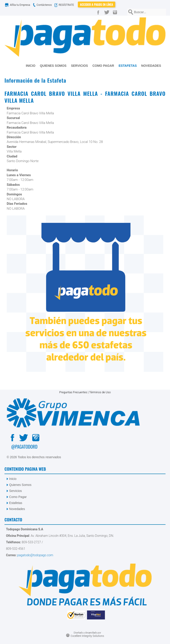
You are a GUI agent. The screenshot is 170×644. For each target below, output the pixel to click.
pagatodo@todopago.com (35, 555)
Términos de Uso (100, 392)
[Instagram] (116, 12)
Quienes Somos (20, 485)
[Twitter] (108, 12)
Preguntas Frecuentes (73, 392)
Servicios (16, 491)
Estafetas (16, 503)
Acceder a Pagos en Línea (97, 4)
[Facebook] (99, 12)
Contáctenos (42, 5)
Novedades (17, 509)
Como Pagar (18, 497)
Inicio (13, 479)
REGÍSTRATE (65, 5)
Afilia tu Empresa (18, 5)
